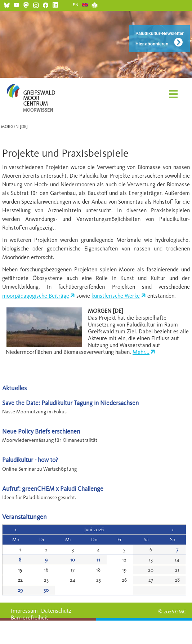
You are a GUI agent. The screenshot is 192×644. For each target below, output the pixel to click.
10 (73, 560)
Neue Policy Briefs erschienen (41, 431)
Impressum (24, 611)
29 (20, 590)
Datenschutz (56, 611)
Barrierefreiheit (30, 618)
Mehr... (141, 352)
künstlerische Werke (116, 296)
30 (46, 590)
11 (98, 560)
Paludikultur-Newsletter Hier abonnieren (160, 39)
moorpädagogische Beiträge (36, 296)
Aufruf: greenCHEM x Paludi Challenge (53, 488)
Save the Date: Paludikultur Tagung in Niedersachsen (70, 403)
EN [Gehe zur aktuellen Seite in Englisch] (76, 5)
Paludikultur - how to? (30, 460)
